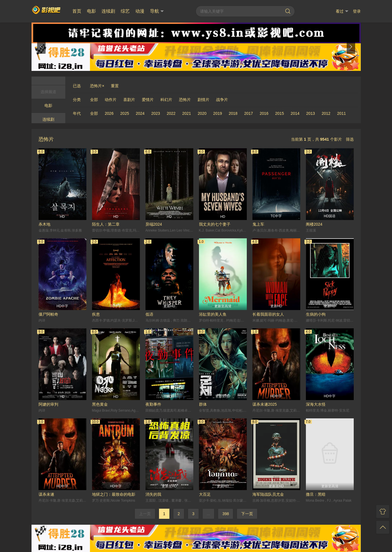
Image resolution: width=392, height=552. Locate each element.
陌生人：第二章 (106, 224)
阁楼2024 (314, 224)
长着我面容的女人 (268, 314)
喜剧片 (129, 100)
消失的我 (153, 494)
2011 (341, 113)
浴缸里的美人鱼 (213, 314)
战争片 (222, 100)
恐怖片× (97, 86)
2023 (155, 113)
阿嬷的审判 (48, 404)
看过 (342, 11)
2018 (233, 113)
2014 (295, 113)
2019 (218, 113)
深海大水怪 (316, 404)
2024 (140, 113)
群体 (203, 404)
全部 (94, 100)
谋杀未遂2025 (265, 404)
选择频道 (48, 92)
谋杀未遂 (46, 494)
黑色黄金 (100, 404)
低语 (149, 314)
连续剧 (108, 11)
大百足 (205, 494)
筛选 (350, 139)
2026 (109, 113)
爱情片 (148, 100)
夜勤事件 (153, 404)
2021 (187, 113)
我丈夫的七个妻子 (215, 224)
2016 (264, 113)
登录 (357, 11)
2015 (280, 113)
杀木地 (44, 224)
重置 (115, 86)
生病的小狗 (316, 314)
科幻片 (166, 100)
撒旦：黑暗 (316, 494)
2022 (171, 113)
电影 (91, 11)
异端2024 (154, 224)
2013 (311, 113)
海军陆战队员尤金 (268, 494)
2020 (202, 113)
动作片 (111, 100)
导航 (157, 11)
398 (226, 514)
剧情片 (203, 100)
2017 (249, 113)
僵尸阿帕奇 (48, 314)
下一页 (247, 514)
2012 (326, 113)
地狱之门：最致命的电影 (114, 494)
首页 (77, 11)
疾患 (96, 314)
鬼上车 (258, 224)
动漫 (140, 11)
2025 (125, 113)
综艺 (125, 11)
